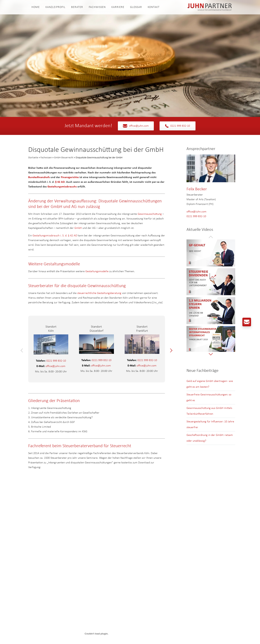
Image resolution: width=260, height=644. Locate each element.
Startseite (33, 158)
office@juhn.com (136, 126)
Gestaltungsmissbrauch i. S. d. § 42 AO (55, 236)
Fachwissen (97, 7)
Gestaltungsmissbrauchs (62, 187)
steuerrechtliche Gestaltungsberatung (99, 293)
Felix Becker (197, 189)
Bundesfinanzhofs (39, 177)
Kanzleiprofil (55, 7)
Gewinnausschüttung (150, 214)
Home (36, 7)
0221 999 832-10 (178, 126)
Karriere (118, 7)
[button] (23, 351)
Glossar (136, 7)
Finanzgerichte (70, 177)
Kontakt (154, 7)
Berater (77, 7)
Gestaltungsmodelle (97, 271)
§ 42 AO (60, 182)
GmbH (78, 228)
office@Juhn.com (196, 212)
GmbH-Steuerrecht (64, 158)
